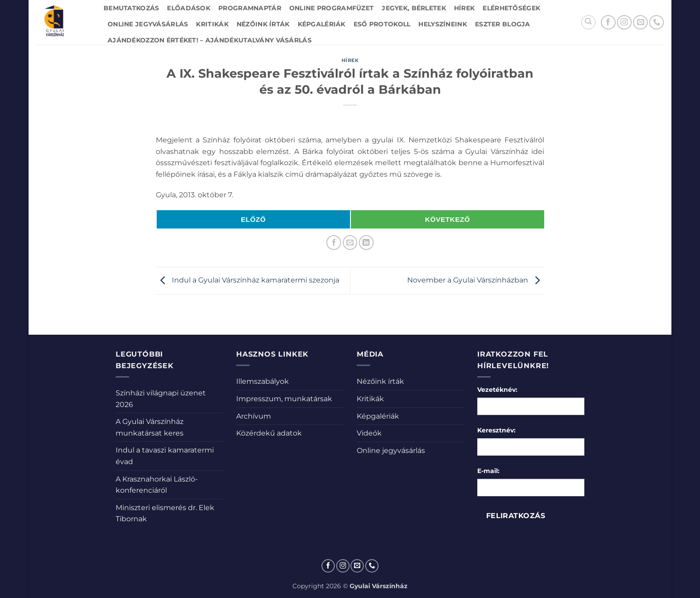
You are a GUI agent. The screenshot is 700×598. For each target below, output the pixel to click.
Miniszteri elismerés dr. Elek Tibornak (165, 513)
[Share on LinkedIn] (366, 243)
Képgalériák (322, 24)
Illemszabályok (262, 381)
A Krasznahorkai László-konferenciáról (157, 485)
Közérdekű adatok (269, 433)
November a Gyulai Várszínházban (476, 280)
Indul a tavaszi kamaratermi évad (165, 456)
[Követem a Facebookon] (608, 23)
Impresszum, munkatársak (284, 399)
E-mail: (488, 471)
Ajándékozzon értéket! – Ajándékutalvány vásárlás (210, 40)
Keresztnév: (496, 430)
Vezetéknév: (497, 390)
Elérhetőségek (511, 8)
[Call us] (656, 23)
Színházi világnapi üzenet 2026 (161, 399)
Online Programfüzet (331, 8)
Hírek (464, 8)
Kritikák (212, 24)
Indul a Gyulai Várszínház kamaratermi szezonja (248, 280)
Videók (369, 433)
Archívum (254, 416)
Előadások (189, 8)
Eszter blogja (503, 24)
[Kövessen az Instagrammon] (624, 23)
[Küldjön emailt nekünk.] (640, 23)
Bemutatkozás (131, 8)
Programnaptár (250, 8)
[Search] (588, 22)
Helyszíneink (442, 24)
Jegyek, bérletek (414, 8)
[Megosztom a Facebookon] (334, 243)
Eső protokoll (382, 24)
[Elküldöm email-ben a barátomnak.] (350, 243)
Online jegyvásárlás (148, 24)
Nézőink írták (263, 24)
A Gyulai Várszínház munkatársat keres (150, 427)
